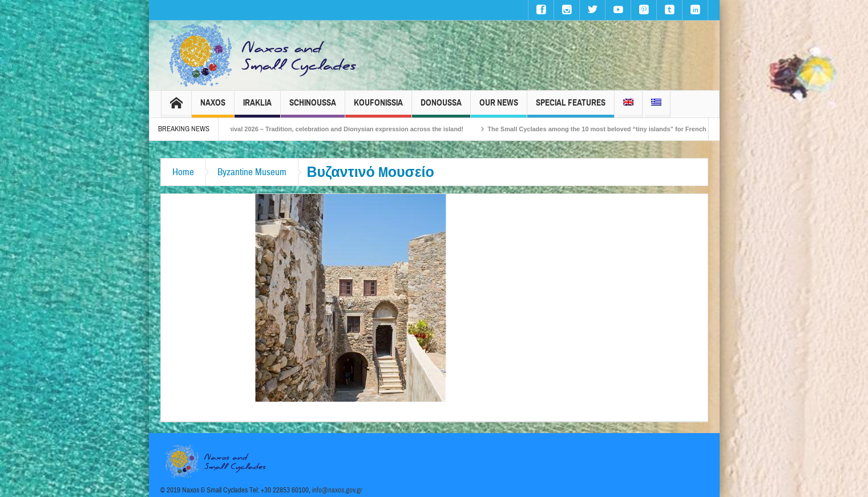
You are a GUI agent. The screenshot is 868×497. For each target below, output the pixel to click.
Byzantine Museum (252, 172)
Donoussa (441, 108)
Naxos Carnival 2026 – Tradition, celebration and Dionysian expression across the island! (340, 129)
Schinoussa (313, 108)
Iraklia (257, 108)
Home (183, 172)
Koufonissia (378, 108)
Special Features (571, 108)
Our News (499, 108)
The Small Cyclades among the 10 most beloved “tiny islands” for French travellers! (622, 129)
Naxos (213, 108)
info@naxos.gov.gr (337, 490)
